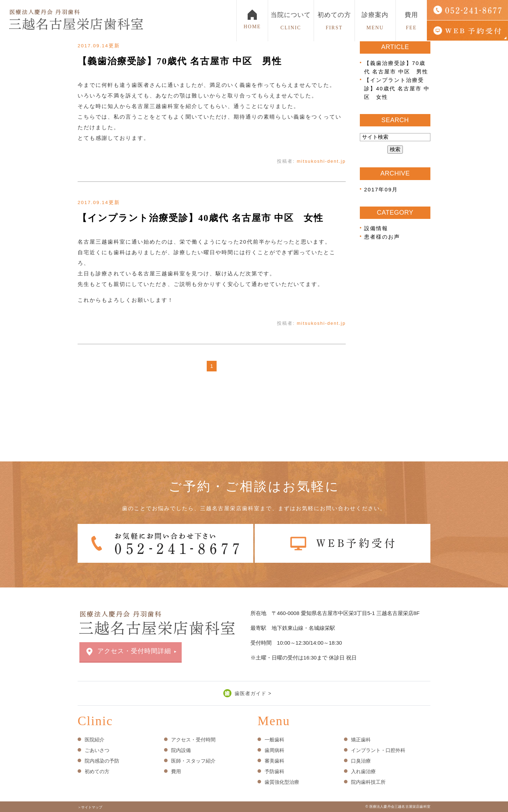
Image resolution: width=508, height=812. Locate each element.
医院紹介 (95, 740)
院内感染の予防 (102, 761)
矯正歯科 (361, 740)
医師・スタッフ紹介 (193, 761)
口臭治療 (361, 761)
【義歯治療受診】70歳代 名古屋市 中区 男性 (180, 61)
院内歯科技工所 (368, 782)
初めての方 (334, 21)
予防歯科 (274, 771)
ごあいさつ (97, 750)
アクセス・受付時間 (193, 740)
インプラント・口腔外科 (378, 750)
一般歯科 (274, 740)
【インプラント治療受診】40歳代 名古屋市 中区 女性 (201, 218)
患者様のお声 (382, 237)
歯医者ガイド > (253, 693)
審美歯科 (274, 761)
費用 (411, 21)
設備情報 (376, 228)
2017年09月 (381, 189)
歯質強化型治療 (282, 782)
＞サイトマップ (90, 807)
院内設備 (181, 750)
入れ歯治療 (363, 771)
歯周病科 (274, 750)
